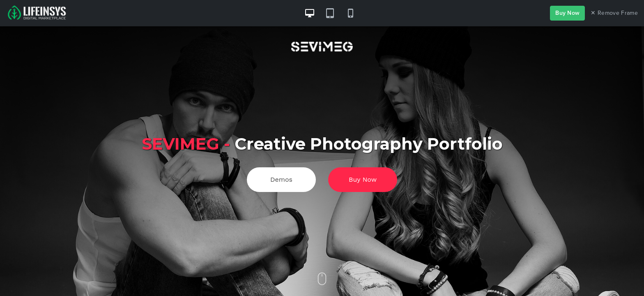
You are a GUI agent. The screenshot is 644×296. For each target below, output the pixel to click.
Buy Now (567, 13)
